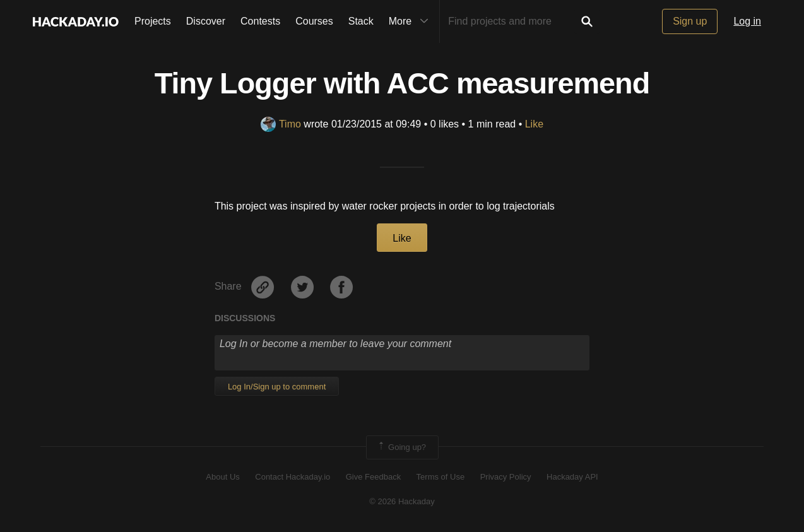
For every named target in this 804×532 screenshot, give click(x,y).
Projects (153, 21)
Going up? (401, 447)
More (411, 21)
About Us (222, 477)
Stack (361, 21)
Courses (314, 21)
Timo (281, 124)
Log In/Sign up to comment (277, 387)
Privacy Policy (506, 477)
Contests (260, 21)
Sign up (690, 21)
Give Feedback (373, 477)
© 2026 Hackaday (402, 501)
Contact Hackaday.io (293, 477)
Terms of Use (441, 477)
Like (534, 124)
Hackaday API (572, 477)
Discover (206, 21)
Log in (747, 21)
